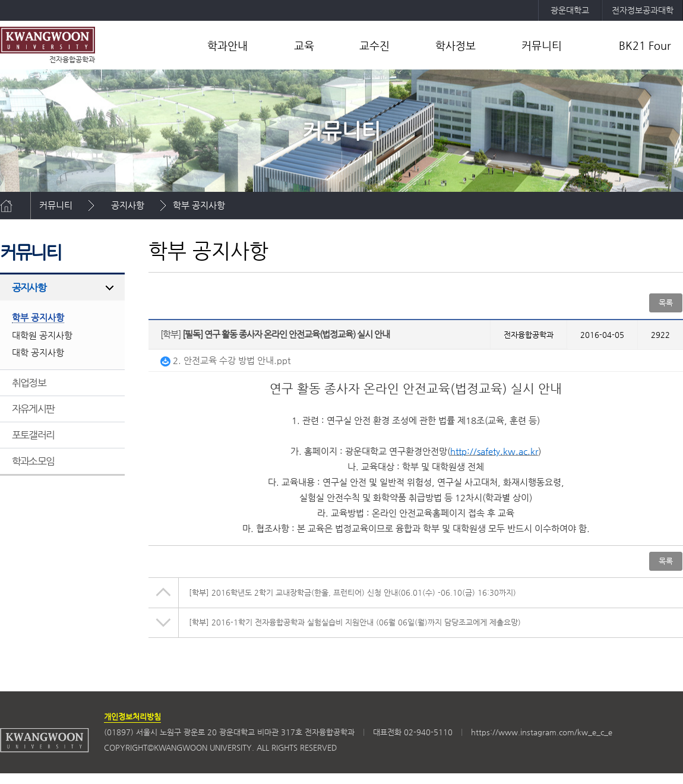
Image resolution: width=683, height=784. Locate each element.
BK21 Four (645, 45)
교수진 (374, 45)
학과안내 (227, 45)
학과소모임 (33, 461)
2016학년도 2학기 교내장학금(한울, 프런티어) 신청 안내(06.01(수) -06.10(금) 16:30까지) (352, 592)
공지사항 (128, 205)
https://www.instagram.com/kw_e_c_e (542, 732)
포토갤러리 (33, 435)
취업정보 (29, 382)
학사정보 (456, 45)
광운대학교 (570, 10)
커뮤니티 (542, 45)
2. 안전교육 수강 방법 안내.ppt (225, 360)
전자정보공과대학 (643, 10)
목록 (666, 303)
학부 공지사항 (199, 205)
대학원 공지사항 (42, 335)
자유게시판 (33, 409)
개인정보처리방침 (132, 717)
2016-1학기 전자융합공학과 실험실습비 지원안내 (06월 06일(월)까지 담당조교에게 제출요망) (355, 622)
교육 (304, 45)
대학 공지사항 (38, 353)
